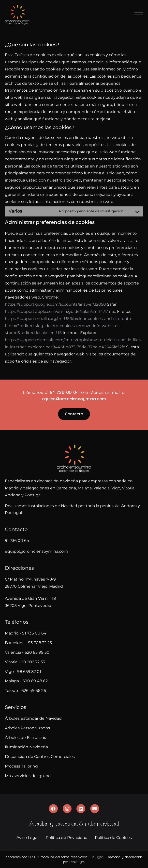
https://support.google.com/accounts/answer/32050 (55, 304)
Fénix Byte (77, 862)
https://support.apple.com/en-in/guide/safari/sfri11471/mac (60, 311)
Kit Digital (97, 857)
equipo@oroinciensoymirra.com (74, 399)
